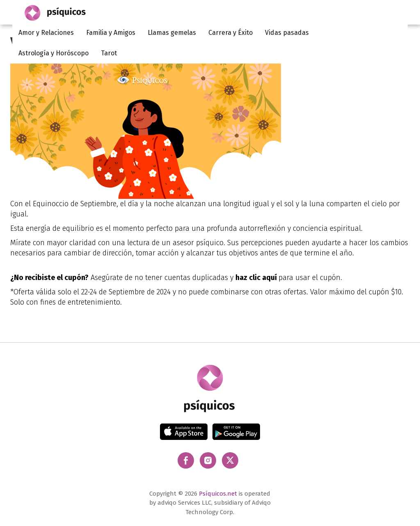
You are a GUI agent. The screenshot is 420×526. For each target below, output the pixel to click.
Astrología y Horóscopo (54, 53)
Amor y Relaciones (46, 33)
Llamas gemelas (172, 33)
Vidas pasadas (287, 33)
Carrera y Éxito (231, 33)
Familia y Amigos (111, 33)
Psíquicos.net (218, 494)
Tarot (109, 53)
